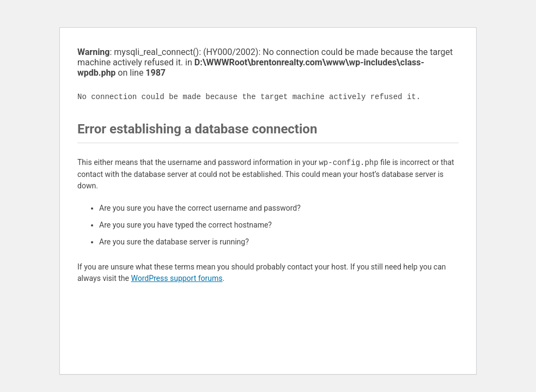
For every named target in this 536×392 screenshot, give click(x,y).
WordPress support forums (176, 278)
